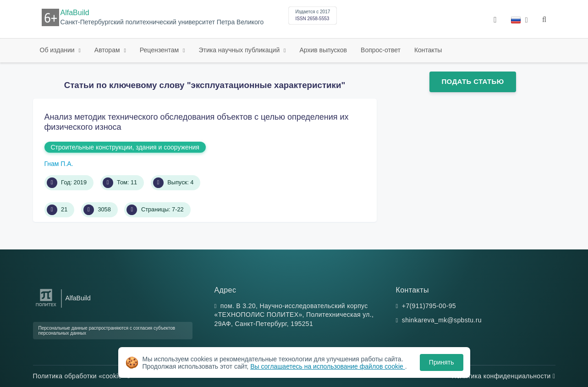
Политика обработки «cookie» (82, 376)
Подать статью (473, 81)
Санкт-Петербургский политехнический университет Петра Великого (162, 22)
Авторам (108, 50)
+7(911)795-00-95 (429, 306)
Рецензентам (160, 50)
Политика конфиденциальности (504, 376)
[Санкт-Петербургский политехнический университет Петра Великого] (46, 307)
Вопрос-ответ (381, 50)
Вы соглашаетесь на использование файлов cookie (328, 366)
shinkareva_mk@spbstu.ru (442, 320)
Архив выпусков (324, 50)
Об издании (58, 50)
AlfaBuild (75, 13)
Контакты (428, 50)
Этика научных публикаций (240, 50)
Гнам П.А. (59, 164)
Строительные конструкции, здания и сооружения (125, 147)
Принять (442, 362)
